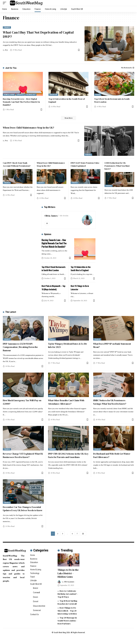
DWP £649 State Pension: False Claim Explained (85, 165)
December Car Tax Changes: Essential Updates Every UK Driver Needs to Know (23, 514)
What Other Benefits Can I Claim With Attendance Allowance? (68, 406)
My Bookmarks (127, 68)
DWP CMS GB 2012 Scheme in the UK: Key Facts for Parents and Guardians (67, 459)
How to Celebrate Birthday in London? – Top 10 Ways (68, 601)
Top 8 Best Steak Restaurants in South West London (53, 271)
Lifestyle (20, 95)
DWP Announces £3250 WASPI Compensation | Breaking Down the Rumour (21, 351)
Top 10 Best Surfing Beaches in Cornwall (67, 609)
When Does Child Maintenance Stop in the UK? (29, 128)
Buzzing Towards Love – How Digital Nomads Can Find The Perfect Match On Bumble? (21, 102)
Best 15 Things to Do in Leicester (80, 291)
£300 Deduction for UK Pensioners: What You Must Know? (117, 166)
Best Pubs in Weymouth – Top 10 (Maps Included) (54, 291)
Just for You (11, 68)
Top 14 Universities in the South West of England (81, 269)
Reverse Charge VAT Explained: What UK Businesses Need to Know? (22, 459)
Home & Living (9, 95)
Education (53, 95)
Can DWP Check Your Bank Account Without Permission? (17, 165)
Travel (98, 95)
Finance (7, 27)
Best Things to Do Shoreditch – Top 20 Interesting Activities (67, 618)
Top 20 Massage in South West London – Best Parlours (67, 628)
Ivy (7, 51)
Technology (31, 95)
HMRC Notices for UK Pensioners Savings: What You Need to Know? (111, 406)
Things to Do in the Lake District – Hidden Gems (68, 581)
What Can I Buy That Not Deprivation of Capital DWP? (38, 35)
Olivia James (51, 216)
